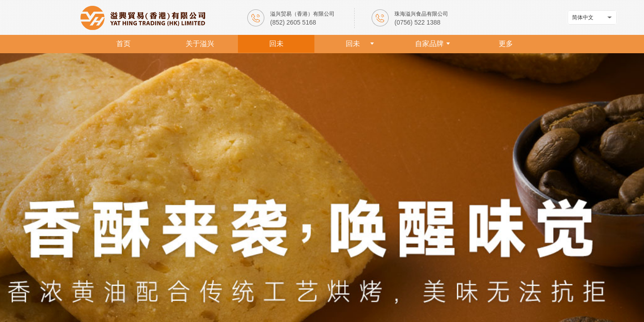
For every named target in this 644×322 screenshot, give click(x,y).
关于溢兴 (200, 44)
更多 (506, 44)
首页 (123, 44)
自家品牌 (429, 44)
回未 (276, 44)
